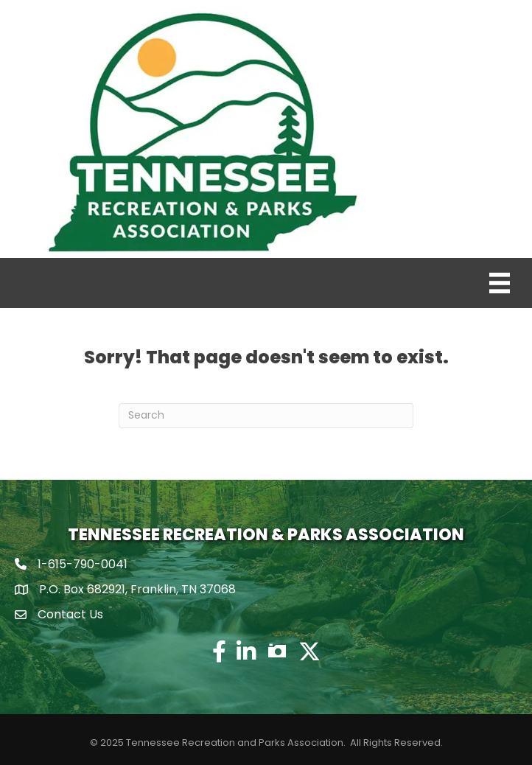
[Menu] (500, 283)
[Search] (266, 416)
